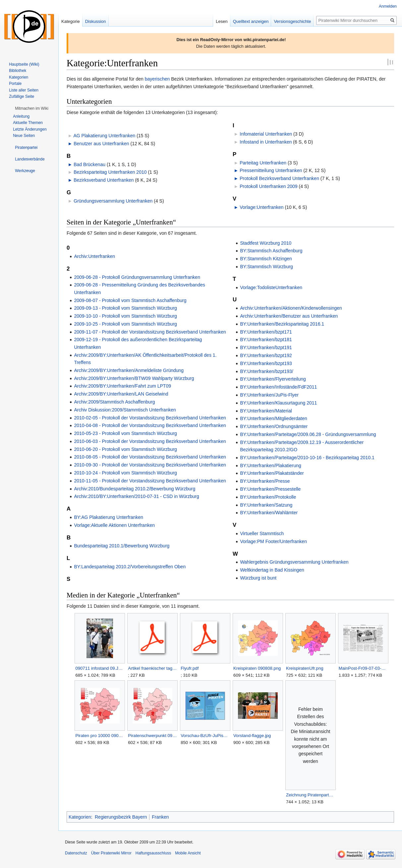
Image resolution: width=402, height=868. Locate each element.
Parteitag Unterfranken (263, 163)
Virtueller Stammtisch (262, 533)
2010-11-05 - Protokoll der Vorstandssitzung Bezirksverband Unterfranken (150, 481)
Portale (15, 84)
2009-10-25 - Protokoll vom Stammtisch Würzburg (125, 324)
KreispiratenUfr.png (305, 668)
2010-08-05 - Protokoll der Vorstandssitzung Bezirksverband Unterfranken (150, 457)
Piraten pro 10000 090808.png (100, 736)
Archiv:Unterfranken (94, 256)
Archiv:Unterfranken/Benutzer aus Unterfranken (289, 316)
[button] (32, 108)
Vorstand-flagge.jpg (252, 736)
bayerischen (157, 79)
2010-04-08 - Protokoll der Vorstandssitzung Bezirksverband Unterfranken (150, 425)
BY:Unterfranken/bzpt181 (266, 340)
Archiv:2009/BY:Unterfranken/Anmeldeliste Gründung (129, 370)
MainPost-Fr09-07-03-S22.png (363, 668)
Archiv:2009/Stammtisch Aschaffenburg (114, 402)
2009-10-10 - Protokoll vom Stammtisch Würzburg (125, 316)
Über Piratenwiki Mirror (111, 853)
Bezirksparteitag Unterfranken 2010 (110, 172)
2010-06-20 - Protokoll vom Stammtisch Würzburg (125, 449)
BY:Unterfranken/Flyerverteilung (273, 379)
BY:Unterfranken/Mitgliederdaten (273, 418)
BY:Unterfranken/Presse (265, 481)
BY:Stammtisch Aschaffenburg (271, 251)
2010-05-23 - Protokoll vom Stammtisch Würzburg (125, 433)
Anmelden (388, 6)
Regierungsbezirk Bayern (121, 817)
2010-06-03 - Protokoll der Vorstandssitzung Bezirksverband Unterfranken (150, 441)
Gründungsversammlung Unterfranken (113, 201)
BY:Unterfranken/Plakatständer (272, 473)
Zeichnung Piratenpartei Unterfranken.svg (310, 795)
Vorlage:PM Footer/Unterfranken (273, 541)
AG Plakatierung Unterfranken (104, 136)
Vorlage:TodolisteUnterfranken (271, 287)
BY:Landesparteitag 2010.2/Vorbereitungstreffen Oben (130, 567)
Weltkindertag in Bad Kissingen (272, 570)
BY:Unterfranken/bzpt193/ (266, 371)
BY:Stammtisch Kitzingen (266, 259)
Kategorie (71, 21)
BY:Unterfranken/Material (266, 411)
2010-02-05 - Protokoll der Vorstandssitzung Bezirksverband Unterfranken (150, 418)
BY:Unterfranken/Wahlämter (269, 513)
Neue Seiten (24, 136)
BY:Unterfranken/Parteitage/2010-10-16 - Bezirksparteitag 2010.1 (307, 458)
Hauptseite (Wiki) (24, 64)
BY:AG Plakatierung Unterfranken (109, 517)
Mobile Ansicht (188, 853)
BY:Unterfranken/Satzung (266, 505)
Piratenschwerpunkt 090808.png (152, 736)
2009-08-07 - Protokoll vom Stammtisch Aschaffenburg (130, 300)
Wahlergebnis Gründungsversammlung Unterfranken (294, 562)
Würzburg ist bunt (258, 578)
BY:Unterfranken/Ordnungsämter (274, 426)
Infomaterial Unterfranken (266, 134)
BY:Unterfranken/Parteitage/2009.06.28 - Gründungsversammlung (308, 434)
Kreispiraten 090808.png (257, 668)
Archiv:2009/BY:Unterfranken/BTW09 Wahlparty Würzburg (134, 378)
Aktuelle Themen (28, 123)
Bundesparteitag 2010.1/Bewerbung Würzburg (122, 546)
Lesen (222, 21)
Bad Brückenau (89, 164)
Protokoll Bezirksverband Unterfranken (279, 178)
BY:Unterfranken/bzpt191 (266, 347)
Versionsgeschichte (292, 21)
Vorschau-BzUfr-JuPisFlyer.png (205, 736)
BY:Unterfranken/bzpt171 (266, 332)
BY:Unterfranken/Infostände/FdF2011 (278, 387)
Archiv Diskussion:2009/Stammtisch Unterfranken (125, 410)
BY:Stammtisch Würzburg (266, 267)
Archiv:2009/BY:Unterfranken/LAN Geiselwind (121, 394)
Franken (160, 817)
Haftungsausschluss (153, 853)
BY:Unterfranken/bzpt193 (266, 363)
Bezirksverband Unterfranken (104, 180)
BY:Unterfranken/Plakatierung (270, 465)
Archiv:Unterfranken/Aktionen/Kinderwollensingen (291, 308)
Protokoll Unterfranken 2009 (268, 186)
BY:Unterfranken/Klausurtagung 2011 (278, 403)
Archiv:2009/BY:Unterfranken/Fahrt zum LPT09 (122, 386)
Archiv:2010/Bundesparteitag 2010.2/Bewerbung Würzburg (135, 489)
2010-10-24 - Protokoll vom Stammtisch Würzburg (125, 473)
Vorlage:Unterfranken (261, 207)
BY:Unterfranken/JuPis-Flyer (269, 395)
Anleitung (21, 116)
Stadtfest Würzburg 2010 (266, 243)
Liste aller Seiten (24, 90)
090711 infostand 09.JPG (100, 668)
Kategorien (80, 817)
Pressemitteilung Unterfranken (271, 170)
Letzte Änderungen (30, 129)
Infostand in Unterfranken (266, 142)
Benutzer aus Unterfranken (101, 144)
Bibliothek (18, 71)
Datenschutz (76, 853)
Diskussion (96, 21)
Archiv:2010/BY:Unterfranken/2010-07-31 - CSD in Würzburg (136, 496)
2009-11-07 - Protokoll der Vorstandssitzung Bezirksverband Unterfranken (150, 332)
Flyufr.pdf (190, 668)
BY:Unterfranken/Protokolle (268, 497)
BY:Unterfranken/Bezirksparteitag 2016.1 (282, 324)
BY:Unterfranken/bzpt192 (266, 355)
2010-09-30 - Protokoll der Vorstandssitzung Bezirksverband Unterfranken (150, 465)
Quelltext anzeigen (251, 21)
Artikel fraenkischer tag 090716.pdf (152, 668)
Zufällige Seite (22, 96)
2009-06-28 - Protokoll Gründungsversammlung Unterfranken (137, 277)
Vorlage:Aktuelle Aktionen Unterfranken (114, 525)
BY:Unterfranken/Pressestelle (270, 489)
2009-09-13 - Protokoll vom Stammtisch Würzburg (125, 308)
